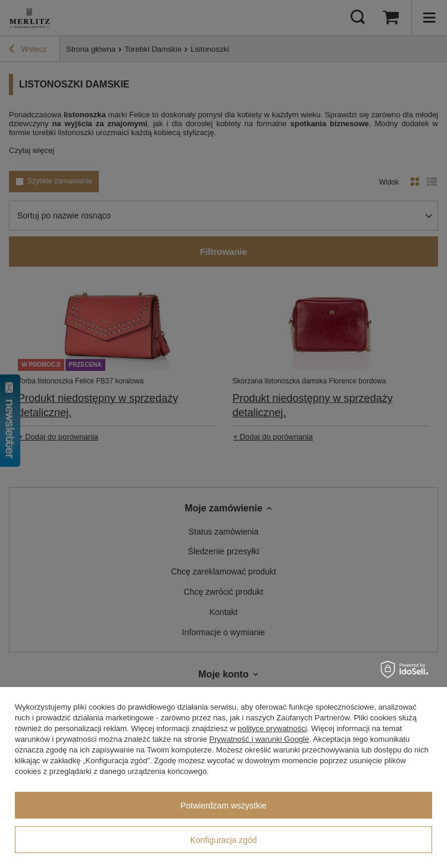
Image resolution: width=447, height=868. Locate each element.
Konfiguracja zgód (223, 840)
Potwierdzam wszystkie (224, 805)
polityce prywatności (272, 728)
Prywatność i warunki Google (260, 739)
